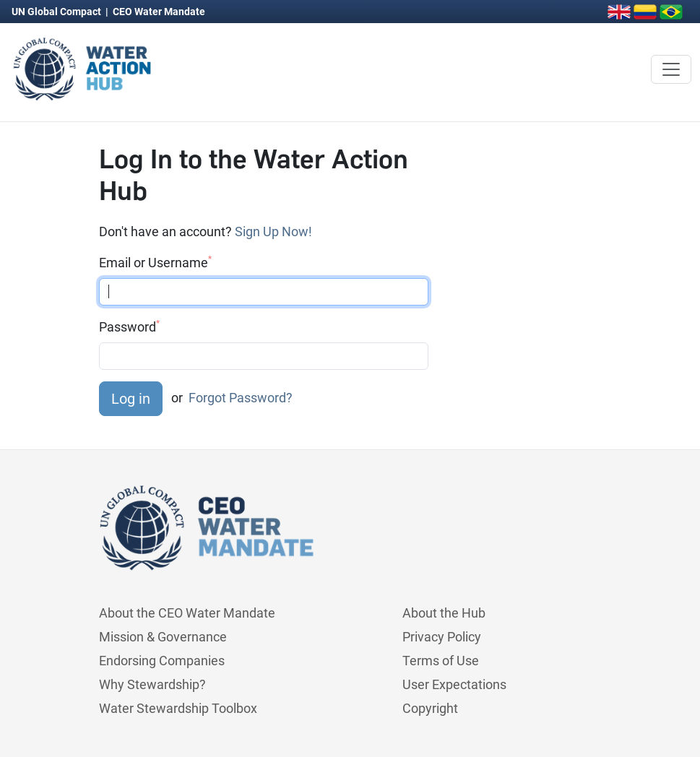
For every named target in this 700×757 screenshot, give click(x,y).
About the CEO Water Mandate (187, 613)
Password (129, 326)
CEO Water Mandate (159, 12)
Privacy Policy (442, 637)
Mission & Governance (163, 637)
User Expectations (454, 684)
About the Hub (444, 613)
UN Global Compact (57, 12)
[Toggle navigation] (671, 69)
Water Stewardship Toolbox (178, 708)
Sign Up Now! (273, 232)
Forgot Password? (241, 397)
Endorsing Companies (162, 661)
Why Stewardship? (152, 684)
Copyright (430, 708)
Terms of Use (441, 661)
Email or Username (155, 262)
